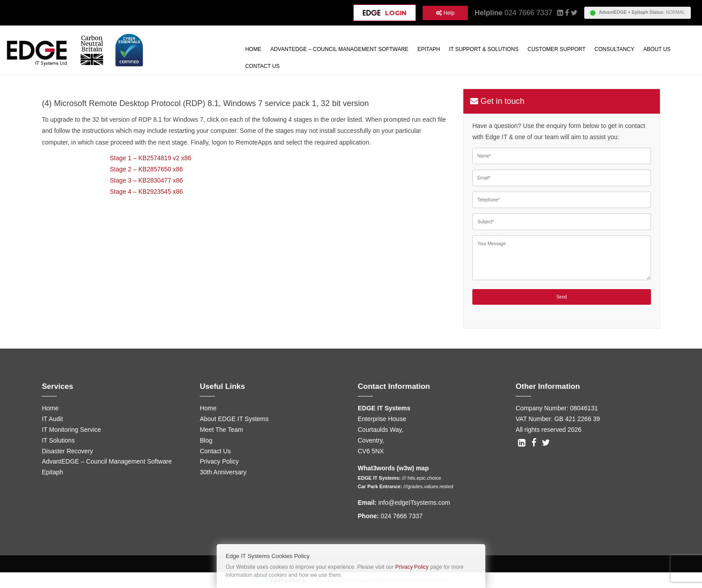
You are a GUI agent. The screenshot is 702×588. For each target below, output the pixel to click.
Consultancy (614, 49)
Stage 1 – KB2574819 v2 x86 (150, 158)
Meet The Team (221, 430)
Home (253, 49)
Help (445, 13)
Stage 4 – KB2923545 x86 (146, 192)
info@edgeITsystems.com (414, 503)
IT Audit (52, 419)
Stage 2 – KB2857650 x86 (146, 169)
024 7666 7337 (529, 13)
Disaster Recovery (67, 451)
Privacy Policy (219, 461)
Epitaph (428, 49)
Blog (206, 440)
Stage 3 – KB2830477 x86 (146, 180)
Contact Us (263, 66)
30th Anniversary (223, 472)
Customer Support (556, 49)
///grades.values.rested (428, 486)
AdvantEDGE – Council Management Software (340, 49)
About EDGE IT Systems (234, 419)
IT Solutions (58, 440)
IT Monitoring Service (71, 430)
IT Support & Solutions (484, 49)
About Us (657, 49)
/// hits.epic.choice (422, 478)
